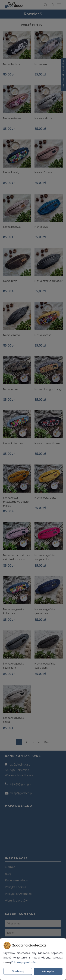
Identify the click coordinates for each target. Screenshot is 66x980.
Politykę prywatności (24, 962)
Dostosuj (18, 971)
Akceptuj (48, 971)
